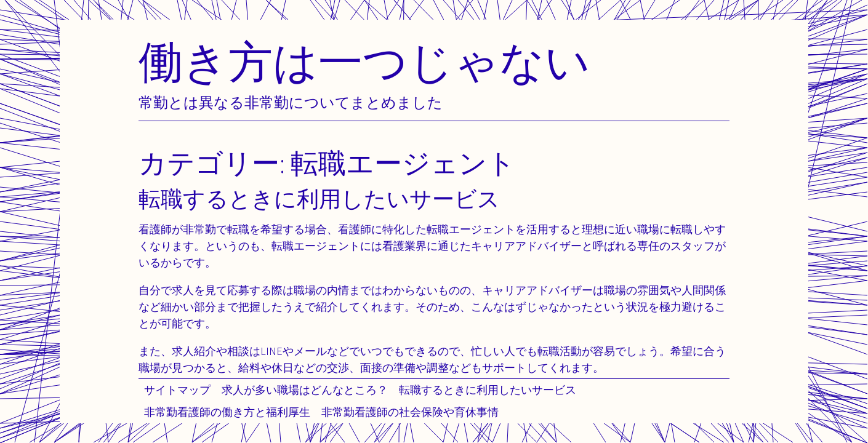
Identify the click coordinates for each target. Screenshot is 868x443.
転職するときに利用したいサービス (488, 390)
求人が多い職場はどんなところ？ (305, 390)
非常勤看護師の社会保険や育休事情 (410, 412)
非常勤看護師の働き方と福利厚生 (227, 412)
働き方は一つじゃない (364, 61)
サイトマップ (177, 390)
